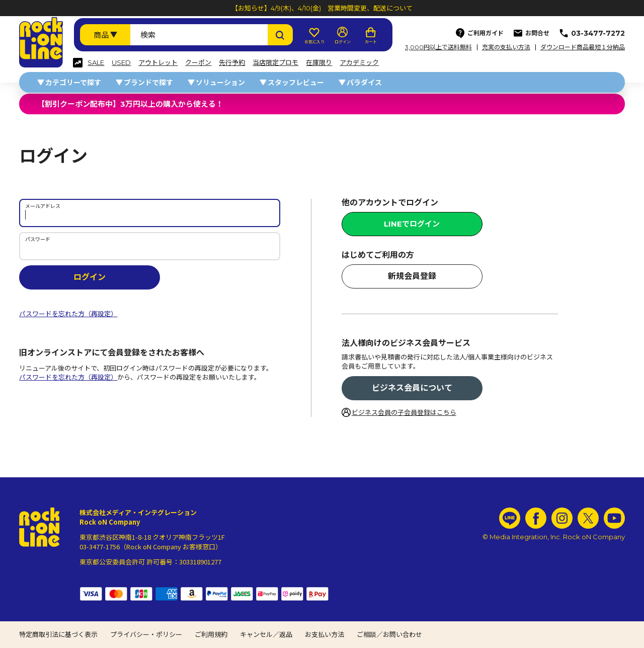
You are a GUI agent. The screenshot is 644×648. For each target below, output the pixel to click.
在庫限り (319, 63)
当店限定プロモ (275, 63)
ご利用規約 (211, 634)
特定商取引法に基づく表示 (58, 634)
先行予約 (232, 63)
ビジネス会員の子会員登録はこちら (404, 412)
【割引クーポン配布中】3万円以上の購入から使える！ (130, 104)
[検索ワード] (199, 35)
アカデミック (359, 63)
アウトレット (158, 63)
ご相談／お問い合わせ (389, 634)
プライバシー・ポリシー (146, 634)
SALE (96, 63)
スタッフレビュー (296, 83)
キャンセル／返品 (266, 634)
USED (121, 63)
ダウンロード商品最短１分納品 (583, 47)
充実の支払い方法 (506, 47)
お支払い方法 (325, 634)
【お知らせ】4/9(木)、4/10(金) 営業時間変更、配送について (322, 8)
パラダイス (364, 83)
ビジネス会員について (412, 388)
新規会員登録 (412, 276)
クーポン (198, 63)
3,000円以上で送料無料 (438, 47)
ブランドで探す (148, 83)
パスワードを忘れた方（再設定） (68, 314)
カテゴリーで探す (73, 83)
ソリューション (220, 83)
